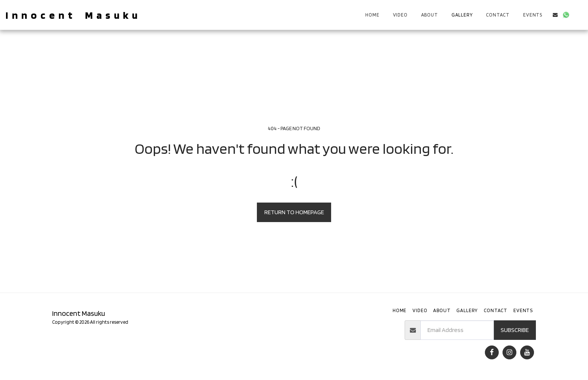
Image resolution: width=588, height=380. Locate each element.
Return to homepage (294, 212)
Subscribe (515, 330)
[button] (555, 15)
